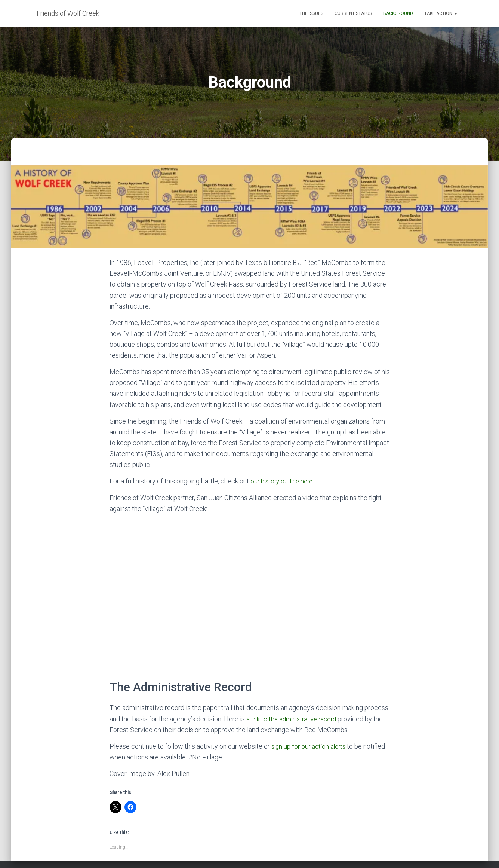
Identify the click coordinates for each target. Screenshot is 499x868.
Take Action (441, 13)
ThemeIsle (451, 851)
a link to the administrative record (294, 684)
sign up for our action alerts (311, 712)
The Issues (311, 13)
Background (398, 13)
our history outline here (284, 447)
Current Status (353, 13)
